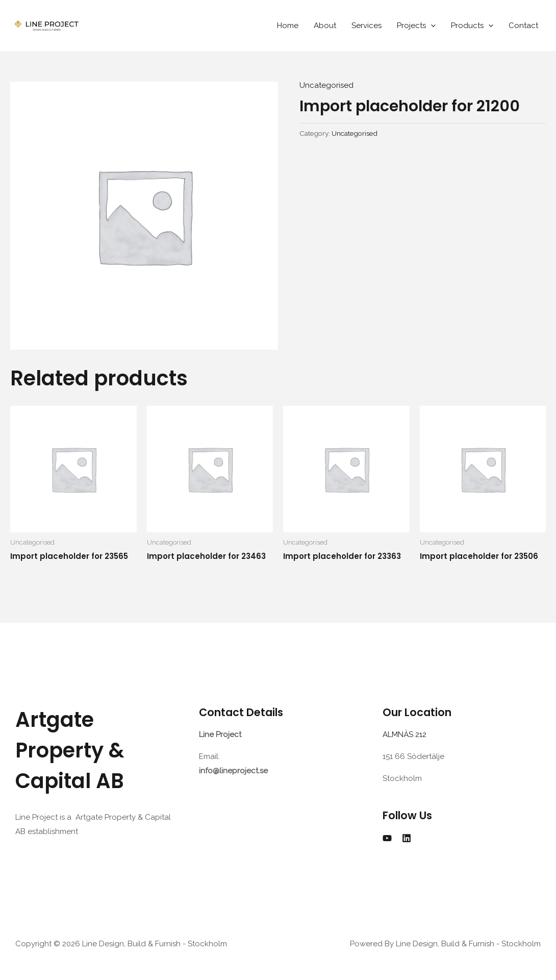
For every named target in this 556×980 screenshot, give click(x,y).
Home (288, 26)
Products (472, 26)
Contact (523, 26)
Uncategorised (326, 85)
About (325, 26)
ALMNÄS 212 (407, 734)
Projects (416, 26)
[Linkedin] (407, 838)
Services (367, 26)
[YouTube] (387, 838)
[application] (431, 26)
